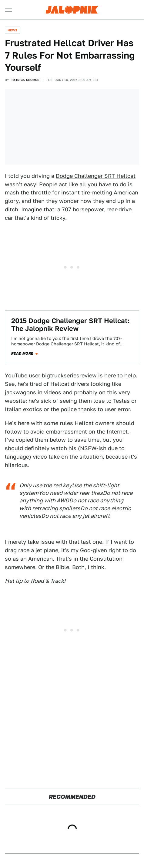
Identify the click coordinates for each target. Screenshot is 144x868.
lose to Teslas (112, 401)
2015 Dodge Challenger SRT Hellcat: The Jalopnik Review (70, 325)
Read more (22, 354)
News (13, 30)
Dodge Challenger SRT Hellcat (96, 176)
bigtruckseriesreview (69, 375)
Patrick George (25, 80)
